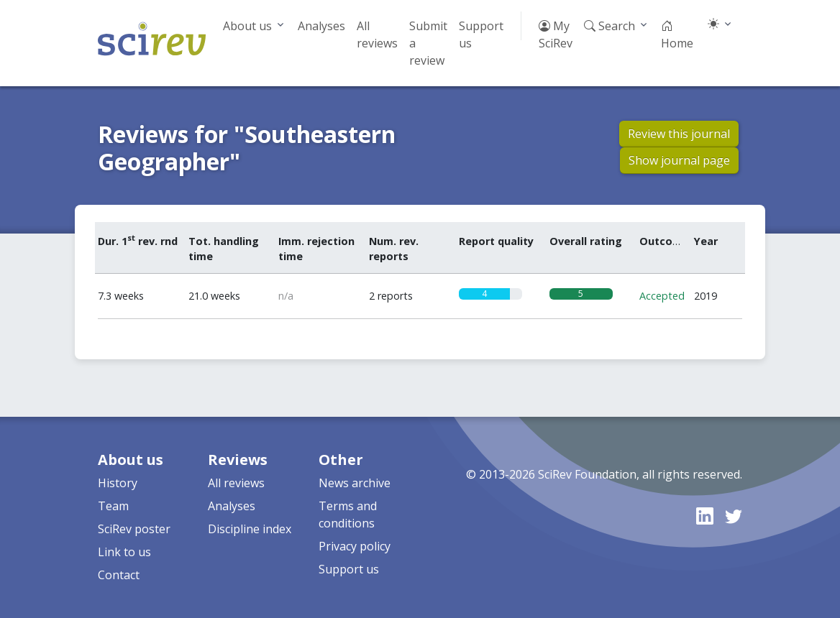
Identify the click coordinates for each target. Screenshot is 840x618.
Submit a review (428, 43)
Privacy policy (355, 546)
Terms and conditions (348, 515)
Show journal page (679, 160)
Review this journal (679, 134)
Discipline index (250, 529)
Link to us (124, 552)
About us (247, 26)
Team (113, 506)
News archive (355, 483)
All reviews (377, 34)
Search (610, 26)
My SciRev (556, 34)
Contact (119, 575)
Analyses (321, 26)
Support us (481, 34)
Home (677, 34)
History (118, 483)
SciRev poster (134, 529)
